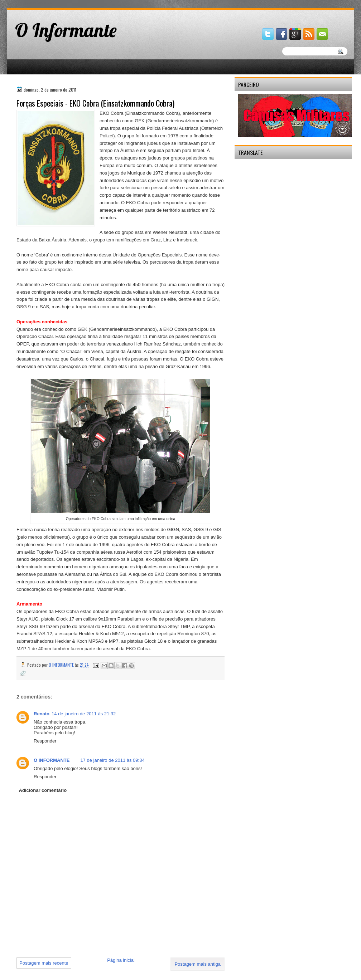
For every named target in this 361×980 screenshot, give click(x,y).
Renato (42, 714)
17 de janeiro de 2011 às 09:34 (112, 760)
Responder (45, 741)
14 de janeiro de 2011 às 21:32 (84, 714)
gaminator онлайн (40, 3)
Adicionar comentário (43, 790)
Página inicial (121, 960)
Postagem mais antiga (198, 964)
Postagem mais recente (44, 963)
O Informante (66, 30)
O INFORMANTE (52, 760)
